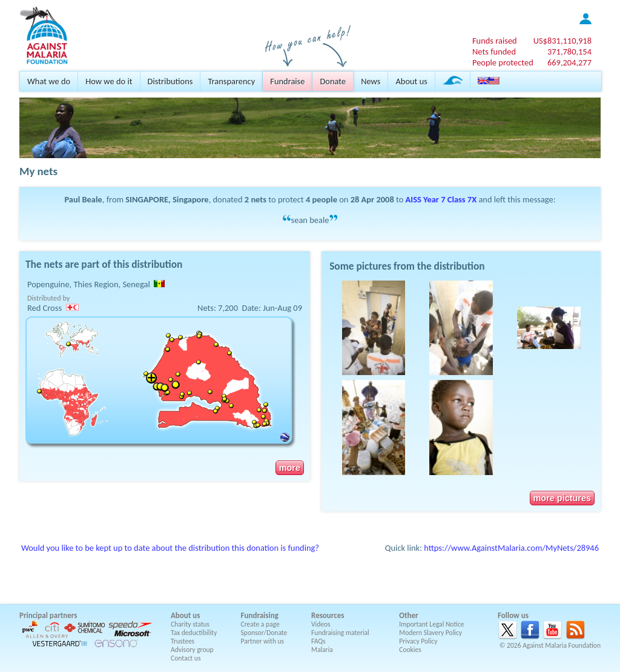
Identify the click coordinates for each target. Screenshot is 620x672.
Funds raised (495, 41)
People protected (503, 62)
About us (411, 81)
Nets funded (494, 52)
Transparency (231, 81)
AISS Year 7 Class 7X (441, 199)
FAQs (318, 641)
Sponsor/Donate (264, 633)
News (371, 81)
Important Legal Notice (431, 624)
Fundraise (287, 81)
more (290, 468)
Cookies (410, 650)
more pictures (562, 498)
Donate (333, 81)
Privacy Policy (418, 641)
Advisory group (192, 650)
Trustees (183, 641)
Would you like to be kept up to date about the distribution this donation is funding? (170, 548)
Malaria (322, 650)
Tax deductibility (194, 633)
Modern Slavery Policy (430, 633)
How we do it (109, 81)
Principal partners (48, 615)
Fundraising (260, 615)
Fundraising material (340, 633)
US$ (562, 41)
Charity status (190, 624)
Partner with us (263, 641)
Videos (321, 624)
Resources (328, 615)
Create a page (260, 624)
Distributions (170, 81)
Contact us (186, 658)
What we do (49, 81)
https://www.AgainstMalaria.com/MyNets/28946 (511, 548)
